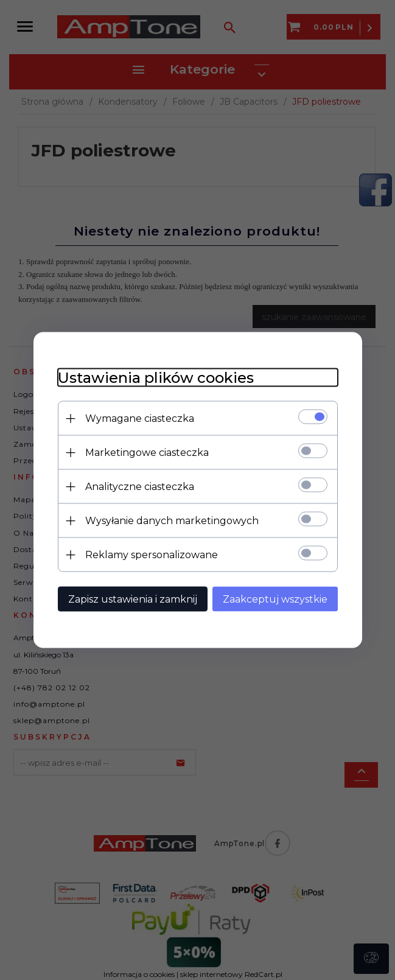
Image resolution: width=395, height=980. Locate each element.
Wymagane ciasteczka (140, 418)
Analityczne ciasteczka (140, 487)
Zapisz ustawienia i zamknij (133, 599)
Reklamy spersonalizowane (152, 555)
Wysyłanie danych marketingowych (172, 521)
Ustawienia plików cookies (156, 378)
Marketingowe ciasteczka (147, 453)
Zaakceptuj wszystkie (275, 599)
